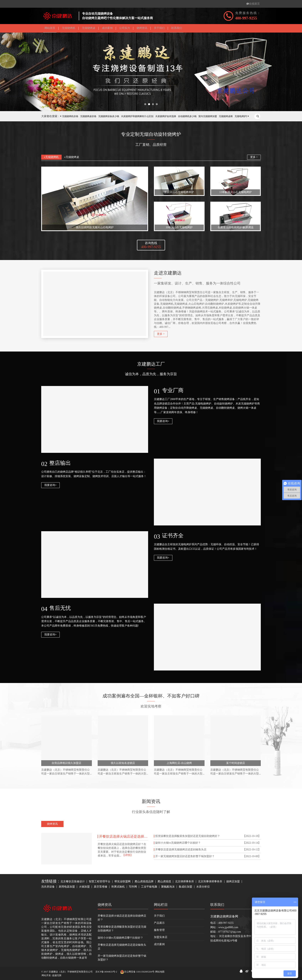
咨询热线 (151, 247)
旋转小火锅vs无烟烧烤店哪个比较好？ (178, 844)
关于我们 (159, 917)
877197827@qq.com (230, 933)
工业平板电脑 (149, 888)
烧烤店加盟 (233, 883)
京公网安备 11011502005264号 (137, 972)
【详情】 (128, 857)
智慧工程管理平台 (100, 883)
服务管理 (159, 931)
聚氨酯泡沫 (168, 888)
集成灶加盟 (185, 888)
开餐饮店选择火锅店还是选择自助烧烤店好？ (124, 838)
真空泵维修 (101, 888)
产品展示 (159, 924)
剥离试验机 (118, 888)
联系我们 (217, 906)
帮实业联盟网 (122, 883)
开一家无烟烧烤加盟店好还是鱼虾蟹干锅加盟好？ (185, 858)
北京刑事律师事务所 (210, 883)
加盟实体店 (161, 938)
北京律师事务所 (185, 883)
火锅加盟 (84, 888)
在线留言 (253, 4)
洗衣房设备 (48, 888)
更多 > (254, 158)
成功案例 (159, 946)
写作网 (133, 888)
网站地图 (160, 972)
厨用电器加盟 (67, 888)
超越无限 (57, 975)
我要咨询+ (163, 422)
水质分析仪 (203, 888)
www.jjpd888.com (228, 929)
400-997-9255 (246, 18)
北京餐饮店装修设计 (73, 883)
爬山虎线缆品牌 (144, 883)
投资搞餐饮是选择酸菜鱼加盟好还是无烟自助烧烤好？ (188, 837)
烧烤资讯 (105, 906)
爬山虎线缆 (164, 883)
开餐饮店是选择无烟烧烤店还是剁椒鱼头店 (181, 851)
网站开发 (46, 975)
